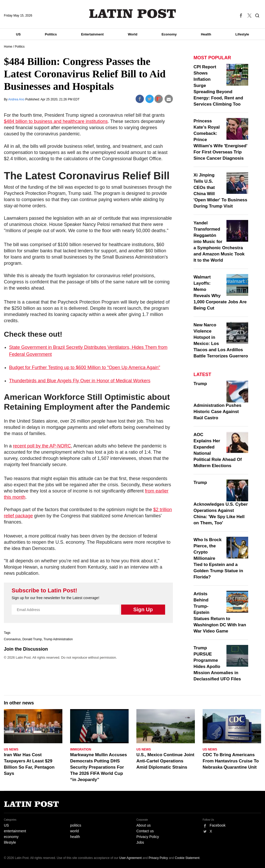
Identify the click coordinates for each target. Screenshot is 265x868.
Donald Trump (32, 639)
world (74, 831)
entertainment (15, 831)
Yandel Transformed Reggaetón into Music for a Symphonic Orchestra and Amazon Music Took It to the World (219, 242)
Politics (51, 34)
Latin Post (133, 14)
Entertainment (92, 34)
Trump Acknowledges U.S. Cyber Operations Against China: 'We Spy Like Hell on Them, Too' (221, 503)
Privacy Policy (148, 837)
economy (11, 837)
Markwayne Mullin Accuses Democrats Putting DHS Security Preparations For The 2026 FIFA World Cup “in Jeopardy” (99, 767)
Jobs (140, 842)
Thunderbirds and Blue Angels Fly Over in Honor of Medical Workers (80, 381)
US (18, 34)
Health (206, 34)
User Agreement (131, 858)
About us (143, 825)
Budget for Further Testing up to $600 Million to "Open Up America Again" (85, 367)
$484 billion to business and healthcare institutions (56, 121)
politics (76, 825)
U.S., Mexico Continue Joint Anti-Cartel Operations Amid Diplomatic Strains (165, 761)
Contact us (145, 831)
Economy (169, 34)
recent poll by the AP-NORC (42, 446)
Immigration (81, 749)
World (133, 34)
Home (8, 47)
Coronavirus (12, 639)
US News (11, 749)
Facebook (218, 825)
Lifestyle (242, 34)
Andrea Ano (17, 99)
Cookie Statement (187, 858)
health (75, 837)
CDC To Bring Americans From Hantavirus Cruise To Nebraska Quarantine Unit (231, 761)
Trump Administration (58, 639)
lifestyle (10, 842)
